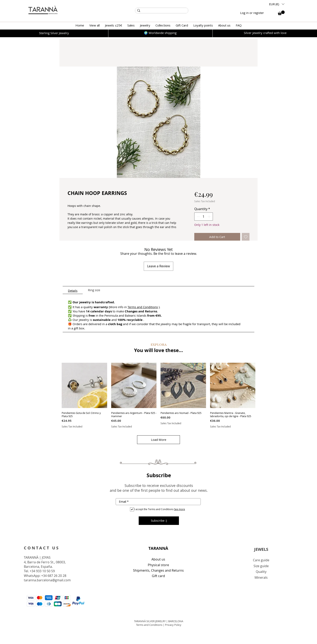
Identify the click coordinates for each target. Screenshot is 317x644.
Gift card (158, 576)
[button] (277, 4)
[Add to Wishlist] (246, 237)
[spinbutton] (204, 217)
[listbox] (277, 4)
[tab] (73, 290)
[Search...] (161, 11)
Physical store (158, 565)
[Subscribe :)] (159, 521)
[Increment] (209, 217)
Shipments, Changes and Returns (158, 570)
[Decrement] (198, 217)
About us (158, 559)
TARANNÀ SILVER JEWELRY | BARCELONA (159, 621)
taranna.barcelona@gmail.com (47, 580)
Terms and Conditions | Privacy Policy (159, 625)
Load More (159, 440)
